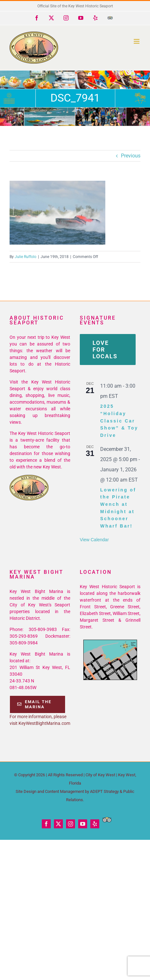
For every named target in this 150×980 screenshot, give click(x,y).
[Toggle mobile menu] (137, 41)
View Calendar (94, 540)
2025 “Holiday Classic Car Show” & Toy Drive (119, 421)
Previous (131, 156)
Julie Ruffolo (26, 257)
